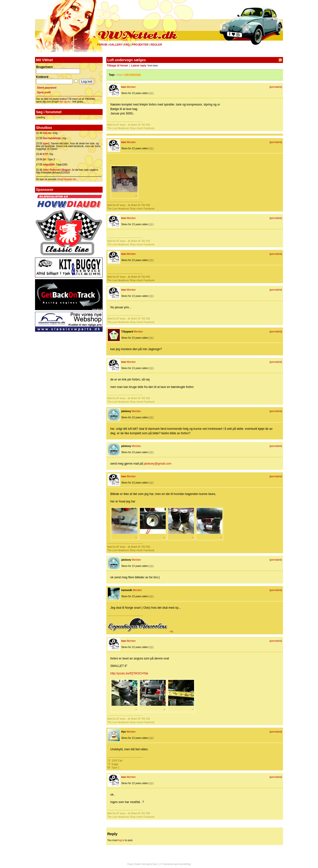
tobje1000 (49, 165)
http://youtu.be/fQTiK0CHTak (129, 673)
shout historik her (67, 179)
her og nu (65, 102)
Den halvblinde (52, 138)
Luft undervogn (133, 75)
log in (121, 840)
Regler (156, 45)
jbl (44, 159)
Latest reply (139, 65)
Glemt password (47, 88)
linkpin (120, 75)
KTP (45, 154)
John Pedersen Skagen (57, 170)
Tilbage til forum (117, 65)
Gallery (116, 45)
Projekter (140, 45)
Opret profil (44, 92)
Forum (102, 45)
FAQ (127, 45)
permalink (276, 87)
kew (124, 87)
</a (140, 631)
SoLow (47, 133)
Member (131, 87)
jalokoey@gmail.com (158, 464)
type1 (46, 143)
